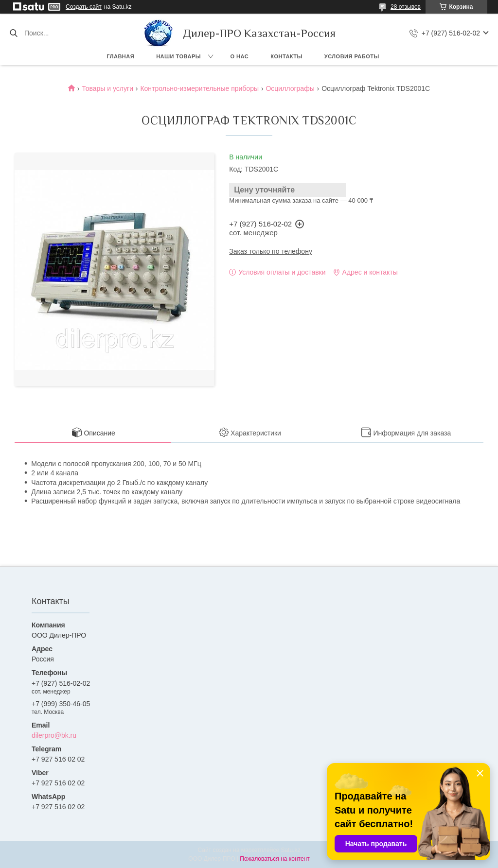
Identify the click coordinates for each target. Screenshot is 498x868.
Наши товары (178, 56)
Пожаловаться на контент (275, 859)
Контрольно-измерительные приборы (199, 88)
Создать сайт (84, 7)
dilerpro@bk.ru (54, 735)
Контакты (286, 56)
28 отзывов (406, 7)
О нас (240, 56)
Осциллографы (290, 88)
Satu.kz (290, 850)
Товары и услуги (107, 88)
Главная (120, 56)
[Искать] (13, 33)
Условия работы (352, 56)
